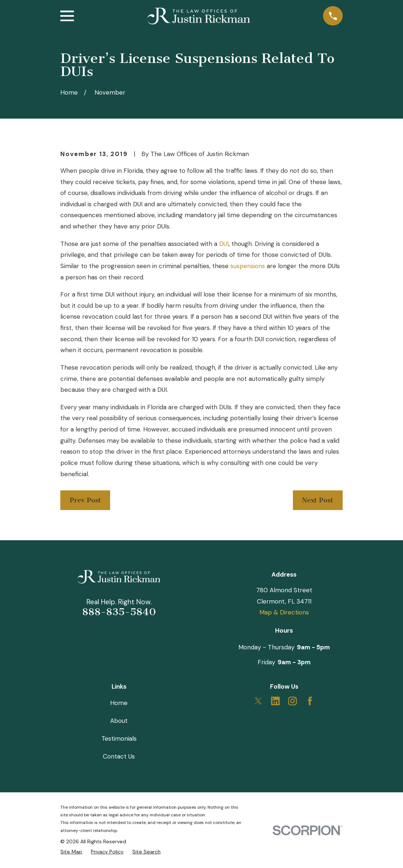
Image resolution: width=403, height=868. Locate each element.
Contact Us (119, 756)
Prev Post (85, 500)
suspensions (248, 266)
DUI (224, 244)
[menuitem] (71, 852)
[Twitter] (258, 701)
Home (119, 703)
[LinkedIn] (275, 701)
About (119, 721)
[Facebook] (310, 701)
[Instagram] (293, 701)
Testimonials (119, 738)
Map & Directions (284, 612)
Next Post (318, 500)
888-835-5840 (119, 612)
